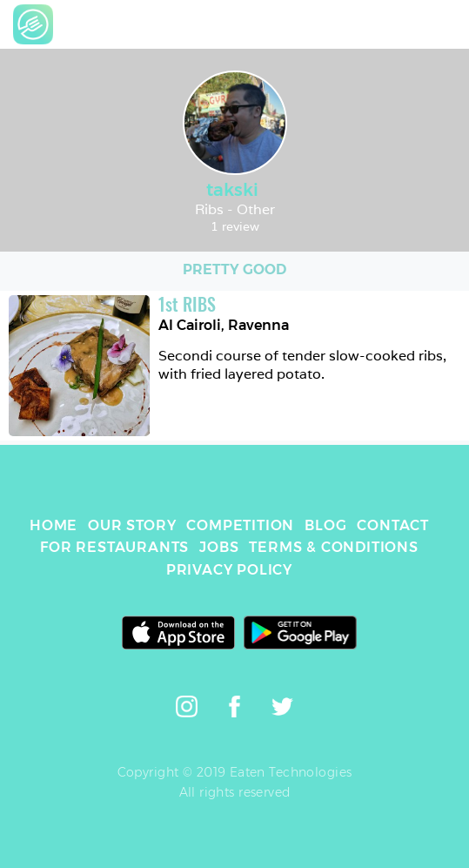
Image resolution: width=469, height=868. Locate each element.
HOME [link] (54, 525)
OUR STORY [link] (132, 525)
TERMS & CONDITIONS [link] (333, 547)
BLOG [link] (325, 525)
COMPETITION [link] (240, 525)
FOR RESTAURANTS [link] (114, 547)
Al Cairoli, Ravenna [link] (224, 325)
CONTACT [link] (393, 525)
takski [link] (234, 190)
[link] (33, 24)
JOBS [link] (219, 547)
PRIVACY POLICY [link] (229, 570)
